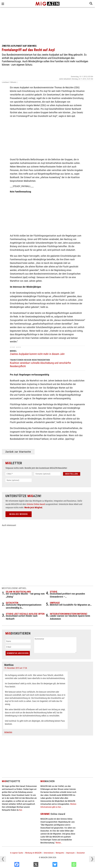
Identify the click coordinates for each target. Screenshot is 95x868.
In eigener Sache (17, 853)
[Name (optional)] (19, 480)
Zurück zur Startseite (18, 452)
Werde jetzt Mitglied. (34, 507)
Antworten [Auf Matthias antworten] (8, 732)
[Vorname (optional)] (47, 474)
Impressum (70, 853)
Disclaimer (81, 853)
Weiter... (59, 843)
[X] (49, 865)
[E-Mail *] (19, 474)
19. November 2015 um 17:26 (16, 668)
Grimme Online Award (36, 504)
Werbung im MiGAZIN (33, 853)
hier (21, 810)
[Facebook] (30, 865)
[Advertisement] (47, 25)
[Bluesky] (68, 865)
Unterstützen (49, 853)
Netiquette (60, 853)
